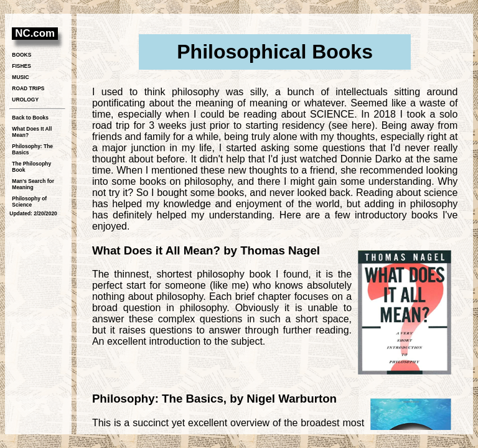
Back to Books (30, 118)
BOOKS (21, 55)
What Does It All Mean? (32, 132)
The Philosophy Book (31, 167)
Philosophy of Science (29, 202)
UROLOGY (25, 100)
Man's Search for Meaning (33, 184)
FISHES (21, 66)
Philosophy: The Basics (32, 149)
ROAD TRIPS (28, 88)
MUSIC (20, 77)
